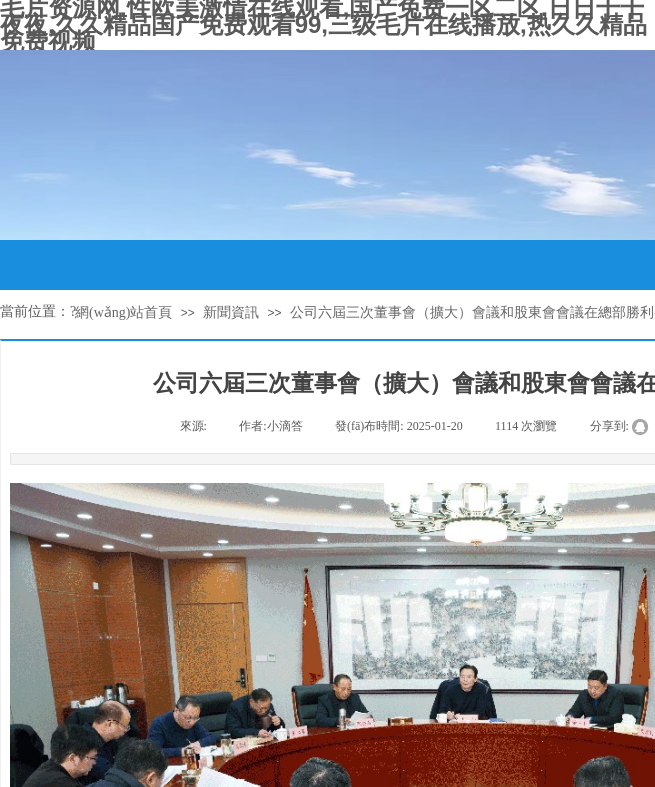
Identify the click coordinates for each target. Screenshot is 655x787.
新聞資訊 (231, 312)
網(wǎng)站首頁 (123, 312)
